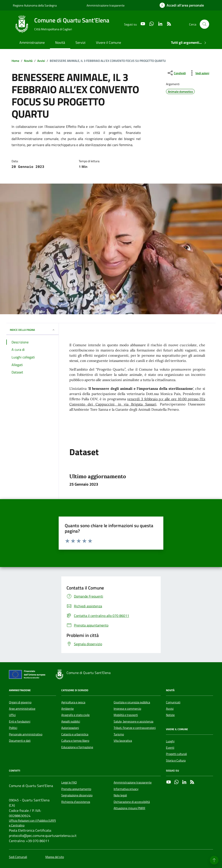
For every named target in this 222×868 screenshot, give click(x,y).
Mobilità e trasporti (126, 715)
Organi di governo (20, 702)
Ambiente (67, 709)
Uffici (12, 715)
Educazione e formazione (77, 747)
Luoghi (170, 741)
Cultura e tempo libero (75, 741)
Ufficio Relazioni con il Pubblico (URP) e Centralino (32, 823)
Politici (13, 728)
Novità (60, 42)
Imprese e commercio (127, 709)
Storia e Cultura (176, 760)
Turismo (119, 734)
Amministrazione (32, 42)
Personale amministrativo (26, 734)
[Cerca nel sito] (204, 24)
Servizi (80, 42)
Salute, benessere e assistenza (133, 721)
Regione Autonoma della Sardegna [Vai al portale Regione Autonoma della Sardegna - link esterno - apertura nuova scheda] (35, 5)
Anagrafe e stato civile (75, 715)
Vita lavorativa (123, 741)
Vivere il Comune (108, 42)
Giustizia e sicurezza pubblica (132, 702)
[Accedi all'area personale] (182, 5)
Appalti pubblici (71, 721)
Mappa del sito (55, 857)
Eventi (170, 748)
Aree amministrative (22, 709)
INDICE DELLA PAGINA (32, 330)
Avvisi (170, 709)
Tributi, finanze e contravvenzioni (135, 728)
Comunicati (173, 702)
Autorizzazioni (70, 728)
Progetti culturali (176, 754)
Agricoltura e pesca (73, 702)
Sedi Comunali (18, 857)
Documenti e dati (20, 741)
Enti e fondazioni (20, 721)
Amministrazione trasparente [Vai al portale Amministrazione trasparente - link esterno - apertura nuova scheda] (106, 5)
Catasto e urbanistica (75, 734)
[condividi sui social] (176, 73)
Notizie (170, 715)
